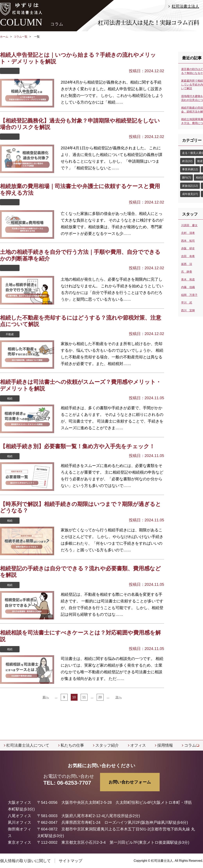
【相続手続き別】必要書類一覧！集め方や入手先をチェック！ (77, 446)
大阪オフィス (20, 802)
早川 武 (187, 303)
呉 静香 (187, 272)
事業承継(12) (190, 169)
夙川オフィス (20, 822)
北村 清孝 (188, 233)
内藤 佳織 (188, 287)
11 (84, 697)
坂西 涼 (187, 264)
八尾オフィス (20, 816)
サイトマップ (71, 861)
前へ (46, 697)
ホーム (4, 37)
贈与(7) (186, 178)
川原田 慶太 (189, 225)
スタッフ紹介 (107, 745)
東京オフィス (20, 842)
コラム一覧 (21, 37)
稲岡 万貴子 (189, 295)
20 (100, 697)
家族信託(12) (190, 186)
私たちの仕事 (72, 745)
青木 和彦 (188, 279)
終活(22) (187, 161)
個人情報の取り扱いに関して (25, 861)
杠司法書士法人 (185, 6)
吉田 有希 (188, 256)
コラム (190, 745)
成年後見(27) (190, 194)
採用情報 (165, 745)
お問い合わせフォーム (130, 782)
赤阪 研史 (188, 248)
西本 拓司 (188, 241)
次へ (119, 697)
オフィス (138, 745)
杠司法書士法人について (28, 745)
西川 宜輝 (188, 310)
